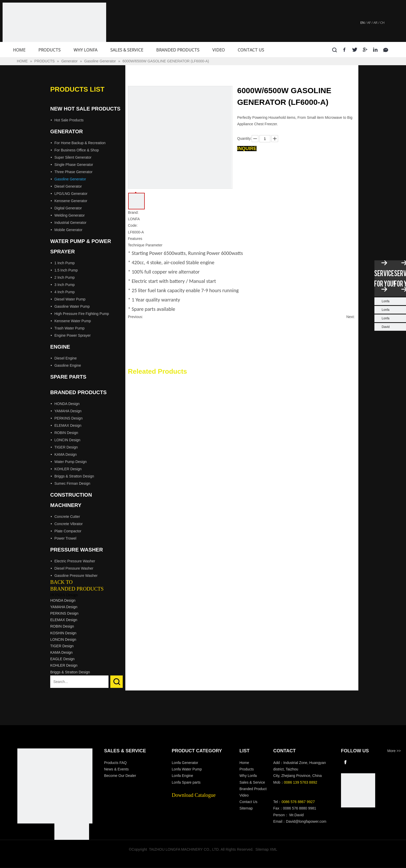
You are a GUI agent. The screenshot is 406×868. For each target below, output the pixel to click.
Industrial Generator (70, 223)
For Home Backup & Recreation (80, 143)
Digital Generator (68, 208)
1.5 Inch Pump (66, 270)
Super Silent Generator (73, 157)
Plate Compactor (68, 531)
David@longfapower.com (306, 821)
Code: (133, 225)
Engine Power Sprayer (72, 335)
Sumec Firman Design (72, 483)
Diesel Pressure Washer (74, 568)
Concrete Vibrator (68, 524)
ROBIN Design (66, 433)
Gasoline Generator (70, 179)
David (386, 327)
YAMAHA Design (68, 411)
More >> (394, 751)
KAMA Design (66, 454)
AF (369, 23)
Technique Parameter (145, 245)
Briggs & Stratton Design (74, 476)
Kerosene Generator (71, 201)
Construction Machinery (71, 500)
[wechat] (358, 790)
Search (117, 682)
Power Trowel (65, 538)
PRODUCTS (49, 50)
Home (244, 763)
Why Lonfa (248, 776)
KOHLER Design (68, 469)
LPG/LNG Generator (71, 194)
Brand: (133, 212)
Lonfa (386, 301)
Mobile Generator (68, 230)
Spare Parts (68, 377)
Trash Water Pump (69, 328)
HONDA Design (67, 404)
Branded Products (78, 392)
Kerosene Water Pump (73, 321)
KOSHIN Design (63, 633)
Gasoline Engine (68, 365)
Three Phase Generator (73, 172)
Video (244, 795)
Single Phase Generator (74, 165)
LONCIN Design (67, 440)
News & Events (116, 769)
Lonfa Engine (182, 776)
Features (135, 239)
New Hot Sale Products (85, 109)
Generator (67, 131)
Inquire (247, 149)
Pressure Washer (77, 550)
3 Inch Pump (65, 285)
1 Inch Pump (65, 263)
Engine (60, 347)
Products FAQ (115, 763)
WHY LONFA (85, 50)
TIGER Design (66, 447)
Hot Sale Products (69, 120)
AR (375, 23)
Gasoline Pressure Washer (76, 576)
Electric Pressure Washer (75, 561)
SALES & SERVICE (127, 50)
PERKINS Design (68, 418)
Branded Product (253, 789)
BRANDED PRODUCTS (178, 50)
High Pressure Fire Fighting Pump (82, 314)
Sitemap (246, 808)
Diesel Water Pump (70, 299)
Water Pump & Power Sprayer (81, 246)
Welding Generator (70, 215)
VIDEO (219, 50)
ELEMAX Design (68, 425)
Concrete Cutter (67, 517)
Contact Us (248, 802)
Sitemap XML (266, 849)
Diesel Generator (68, 186)
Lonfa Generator (185, 763)
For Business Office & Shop (77, 150)
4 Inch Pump (65, 292)
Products (247, 769)
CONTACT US (251, 50)
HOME (19, 50)
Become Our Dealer (120, 776)
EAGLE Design (62, 659)
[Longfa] (55, 786)
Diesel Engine (66, 358)
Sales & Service (252, 782)
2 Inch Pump (65, 277)
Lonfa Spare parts (186, 782)
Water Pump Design (71, 462)
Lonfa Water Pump (187, 769)
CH (382, 23)
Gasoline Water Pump (72, 306)
